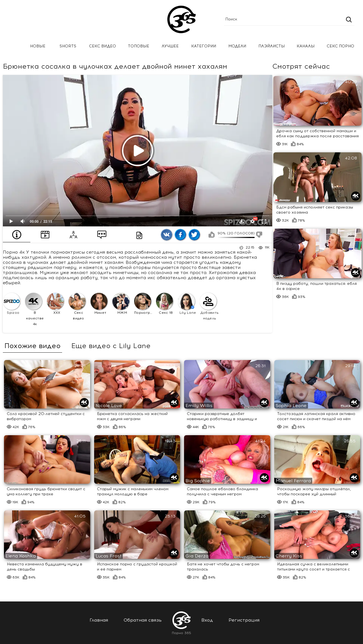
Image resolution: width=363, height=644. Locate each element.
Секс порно (340, 46)
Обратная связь (143, 620)
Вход (207, 620)
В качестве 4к (34, 309)
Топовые (139, 46)
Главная (13, 46)
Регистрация (244, 620)
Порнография (144, 304)
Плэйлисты (272, 46)
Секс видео (77, 307)
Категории (204, 46)
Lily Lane (187, 304)
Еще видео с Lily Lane (111, 346)
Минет (99, 304)
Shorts (68, 46)
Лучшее (170, 46)
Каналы (306, 46)
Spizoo (12, 304)
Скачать (242, 221)
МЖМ (121, 304)
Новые (38, 46)
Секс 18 (164, 304)
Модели (237, 46)
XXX (55, 304)
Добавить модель (209, 307)
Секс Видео (103, 46)
